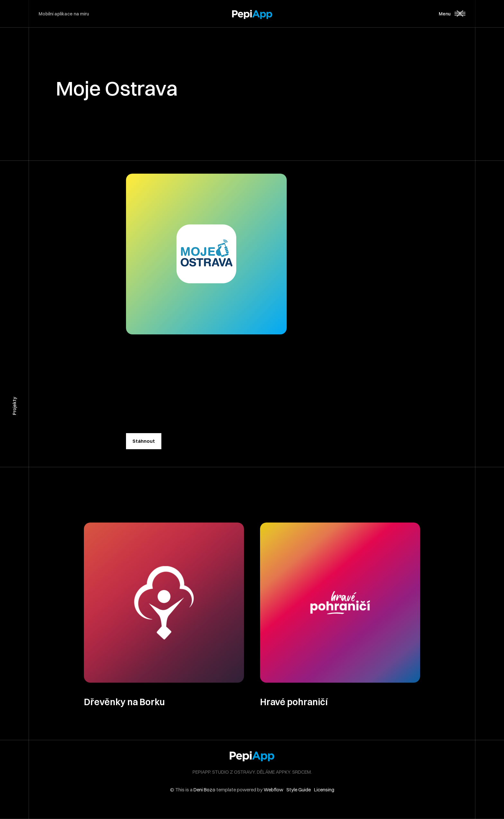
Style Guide (299, 790)
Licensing (324, 790)
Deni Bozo (204, 790)
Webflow (273, 790)
